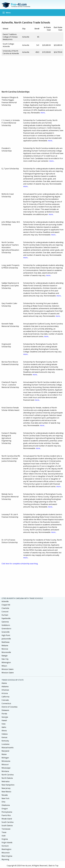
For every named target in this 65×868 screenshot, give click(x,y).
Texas (4, 832)
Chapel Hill (6, 605)
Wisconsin (6, 853)
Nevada (5, 795)
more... (43, 113)
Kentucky (5, 741)
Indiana (5, 734)
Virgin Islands (7, 842)
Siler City (5, 659)
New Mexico (6, 792)
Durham (5, 615)
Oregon (5, 809)
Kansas (4, 737)
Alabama (5, 686)
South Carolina (8, 822)
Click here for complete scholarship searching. (20, 564)
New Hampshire (8, 785)
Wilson (4, 666)
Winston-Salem (8, 673)
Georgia (5, 717)
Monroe (5, 649)
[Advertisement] (33, 72)
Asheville (5, 601)
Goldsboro (6, 625)
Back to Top (54, 866)
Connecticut (6, 703)
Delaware (5, 710)
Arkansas (5, 690)
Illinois (4, 731)
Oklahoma (6, 805)
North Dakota (7, 778)
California (5, 697)
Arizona (5, 693)
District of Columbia (9, 707)
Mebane (5, 645)
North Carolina (8, 775)
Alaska (4, 683)
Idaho (4, 727)
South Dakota (7, 826)
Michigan (5, 758)
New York (5, 798)
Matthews (6, 642)
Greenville (6, 632)
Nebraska (5, 781)
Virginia (5, 839)
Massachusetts (8, 748)
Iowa (3, 724)
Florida (4, 714)
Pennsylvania (7, 812)
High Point (6, 635)
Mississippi (6, 768)
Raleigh (5, 656)
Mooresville (6, 652)
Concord (5, 612)
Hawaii (4, 720)
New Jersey (6, 788)
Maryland (5, 751)
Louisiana (5, 744)
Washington (6, 849)
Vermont (5, 846)
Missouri (5, 764)
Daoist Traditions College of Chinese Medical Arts (10, 37)
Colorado (5, 700)
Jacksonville (6, 639)
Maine (4, 754)
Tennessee (6, 829)
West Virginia (7, 856)
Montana (5, 771)
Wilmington (6, 662)
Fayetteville (6, 618)
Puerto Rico (6, 815)
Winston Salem (8, 669)
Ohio (3, 802)
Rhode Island (7, 819)
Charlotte (5, 608)
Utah (4, 836)
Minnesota (6, 761)
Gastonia (5, 622)
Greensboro (6, 629)
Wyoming (5, 859)
